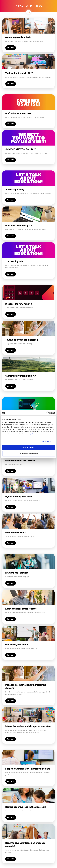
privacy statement (32, 434)
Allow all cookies (28, 447)
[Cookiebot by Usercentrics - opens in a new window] (46, 413)
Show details (47, 441)
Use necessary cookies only (28, 454)
